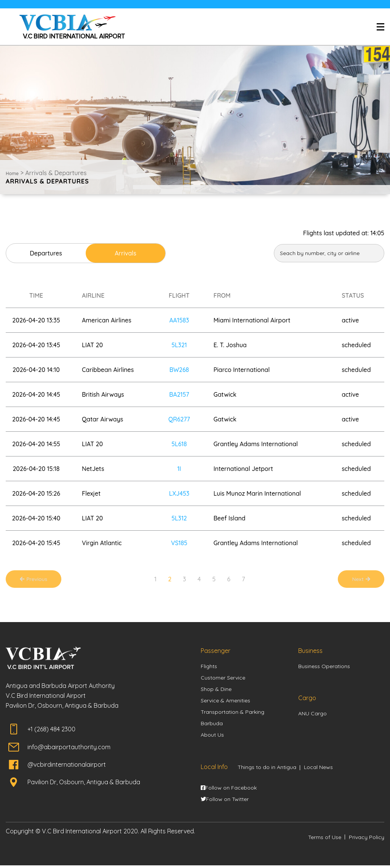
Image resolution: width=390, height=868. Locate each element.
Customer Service (223, 680)
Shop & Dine (216, 691)
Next (358, 580)
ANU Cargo (312, 715)
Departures (50, 253)
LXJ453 (179, 493)
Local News (318, 769)
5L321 (179, 345)
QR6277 (179, 419)
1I (179, 469)
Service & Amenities (225, 702)
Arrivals (138, 253)
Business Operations (324, 668)
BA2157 (179, 394)
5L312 (179, 518)
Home (12, 173)
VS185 (179, 543)
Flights (209, 668)
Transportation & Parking (233, 714)
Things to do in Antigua (267, 769)
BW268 (179, 370)
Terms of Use (325, 839)
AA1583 (179, 320)
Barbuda (212, 726)
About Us (212, 737)
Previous (37, 580)
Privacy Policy (367, 839)
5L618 (179, 444)
